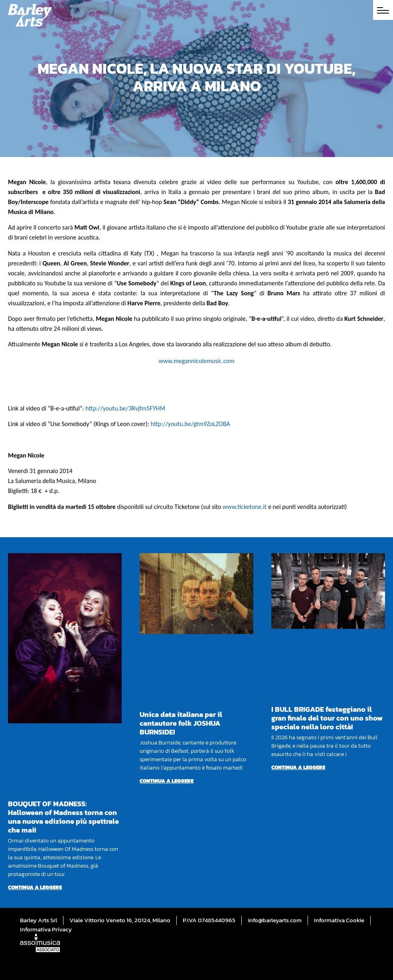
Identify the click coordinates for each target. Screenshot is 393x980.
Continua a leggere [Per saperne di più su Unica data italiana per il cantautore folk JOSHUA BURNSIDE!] (167, 781)
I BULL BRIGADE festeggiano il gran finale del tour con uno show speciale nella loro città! (327, 718)
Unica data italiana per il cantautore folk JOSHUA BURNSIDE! (181, 723)
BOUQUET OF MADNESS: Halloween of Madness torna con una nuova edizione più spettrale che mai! (63, 817)
